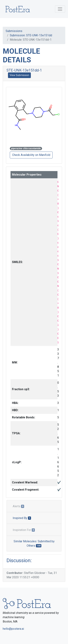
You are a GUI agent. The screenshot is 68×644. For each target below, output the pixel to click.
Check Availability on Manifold (31, 155)
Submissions (14, 31)
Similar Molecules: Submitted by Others (34, 543)
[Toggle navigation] (60, 9)
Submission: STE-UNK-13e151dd (31, 35)
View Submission (19, 75)
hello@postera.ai (13, 629)
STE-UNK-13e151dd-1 (24, 70)
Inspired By (22, 518)
